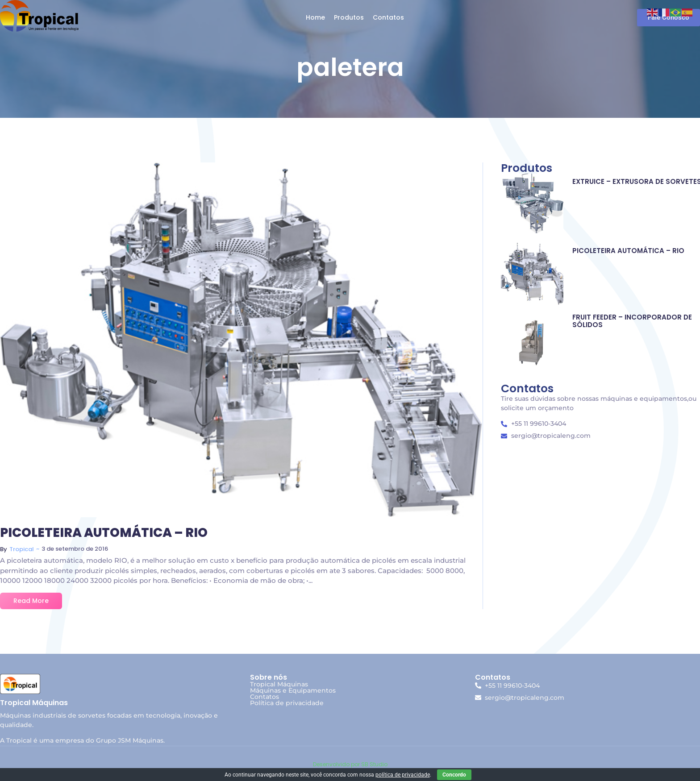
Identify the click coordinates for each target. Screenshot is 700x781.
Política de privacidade (287, 703)
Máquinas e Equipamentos (293, 690)
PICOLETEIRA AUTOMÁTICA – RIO (104, 533)
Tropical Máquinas (279, 684)
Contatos (265, 697)
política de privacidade (403, 775)
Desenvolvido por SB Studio (350, 764)
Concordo (454, 775)
